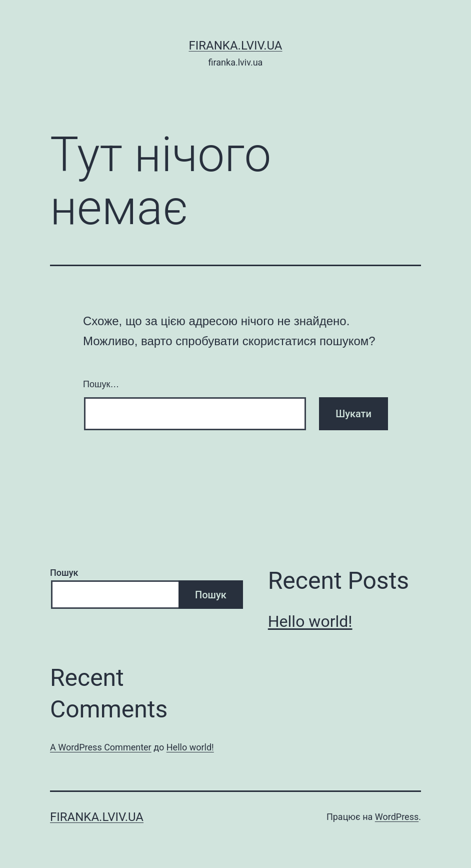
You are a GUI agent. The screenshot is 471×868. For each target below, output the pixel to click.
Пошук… (101, 384)
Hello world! (310, 621)
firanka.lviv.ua (235, 46)
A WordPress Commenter (101, 747)
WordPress (397, 817)
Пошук (64, 573)
